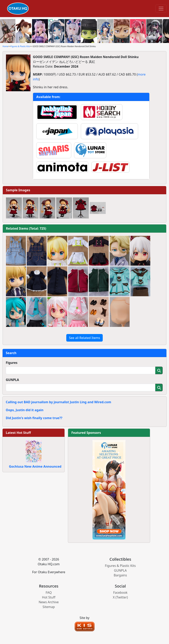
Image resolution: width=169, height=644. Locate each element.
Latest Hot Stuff (18, 433)
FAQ (49, 593)
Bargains (120, 575)
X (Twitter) (120, 597)
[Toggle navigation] (161, 9)
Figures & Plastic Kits (20, 46)
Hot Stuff (49, 597)
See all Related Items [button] (84, 338)
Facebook (120, 593)
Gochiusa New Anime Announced (35, 466)
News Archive (49, 602)
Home (5, 46)
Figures (12, 363)
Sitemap (49, 607)
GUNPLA (12, 380)
